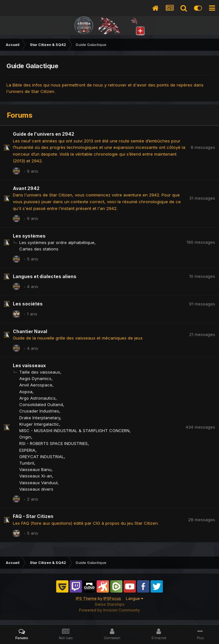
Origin (25, 437)
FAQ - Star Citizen (33, 516)
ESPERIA (27, 450)
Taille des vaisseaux (40, 372)
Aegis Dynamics (35, 378)
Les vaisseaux (29, 365)
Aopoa (26, 392)
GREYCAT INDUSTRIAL (42, 457)
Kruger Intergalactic (39, 424)
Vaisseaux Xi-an (36, 476)
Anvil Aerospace (36, 385)
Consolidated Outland (41, 404)
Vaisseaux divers (36, 489)
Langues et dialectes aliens (45, 276)
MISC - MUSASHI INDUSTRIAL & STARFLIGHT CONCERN (74, 431)
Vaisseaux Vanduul (38, 483)
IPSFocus (112, 599)
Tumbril (27, 463)
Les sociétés (28, 304)
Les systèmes (29, 236)
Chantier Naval (30, 331)
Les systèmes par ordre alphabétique (57, 242)
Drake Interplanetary (40, 418)
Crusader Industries (39, 411)
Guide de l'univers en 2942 (44, 134)
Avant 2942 (26, 188)
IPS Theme (86, 599)
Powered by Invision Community (109, 610)
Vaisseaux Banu (35, 469)
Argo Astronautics (37, 398)
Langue (135, 599)
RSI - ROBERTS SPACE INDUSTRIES (53, 443)
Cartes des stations (39, 249)
